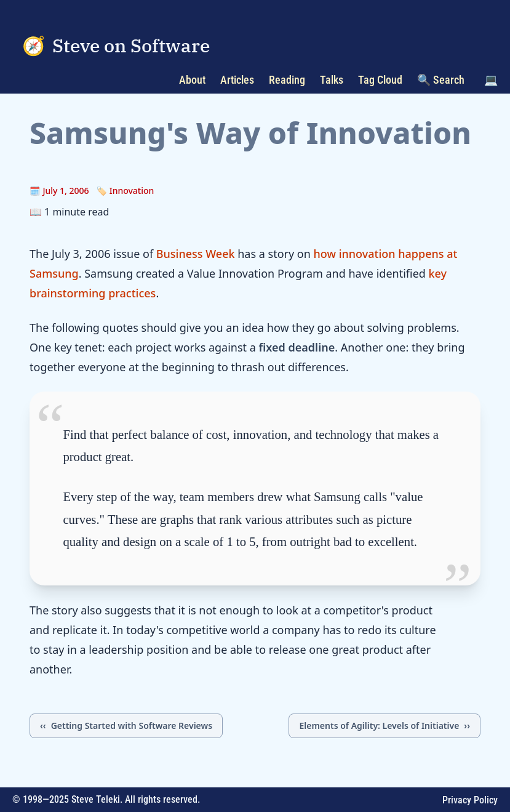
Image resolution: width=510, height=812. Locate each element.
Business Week (196, 254)
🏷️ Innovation (126, 191)
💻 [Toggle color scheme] (491, 80)
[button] (491, 80)
